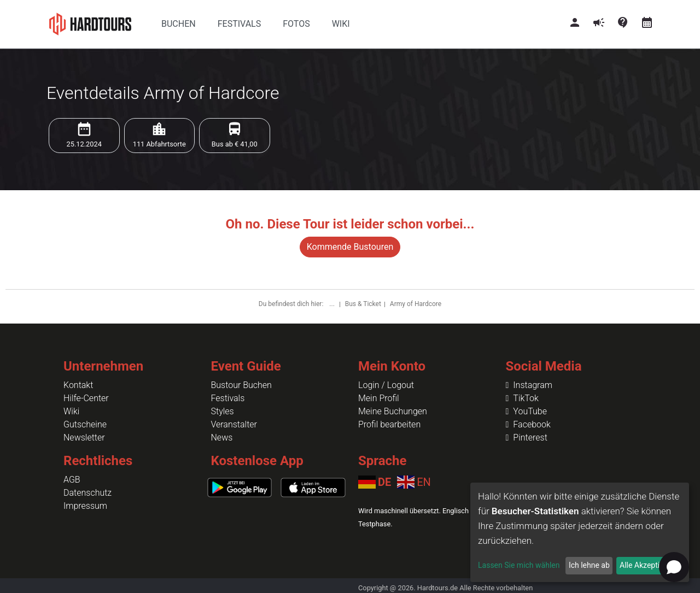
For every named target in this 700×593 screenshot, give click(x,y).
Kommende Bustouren (350, 247)
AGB (72, 480)
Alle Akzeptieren (647, 565)
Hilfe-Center (86, 398)
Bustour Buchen (241, 385)
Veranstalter (234, 424)
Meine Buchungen (393, 411)
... (332, 304)
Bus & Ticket (363, 304)
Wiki (71, 411)
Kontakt (78, 385)
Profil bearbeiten (389, 424)
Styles (223, 411)
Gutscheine (85, 424)
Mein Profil (379, 398)
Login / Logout (386, 385)
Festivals (228, 398)
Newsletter (84, 438)
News (222, 438)
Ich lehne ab (589, 565)
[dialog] (580, 532)
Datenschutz (87, 493)
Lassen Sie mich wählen (519, 565)
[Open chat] (674, 567)
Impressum (85, 506)
